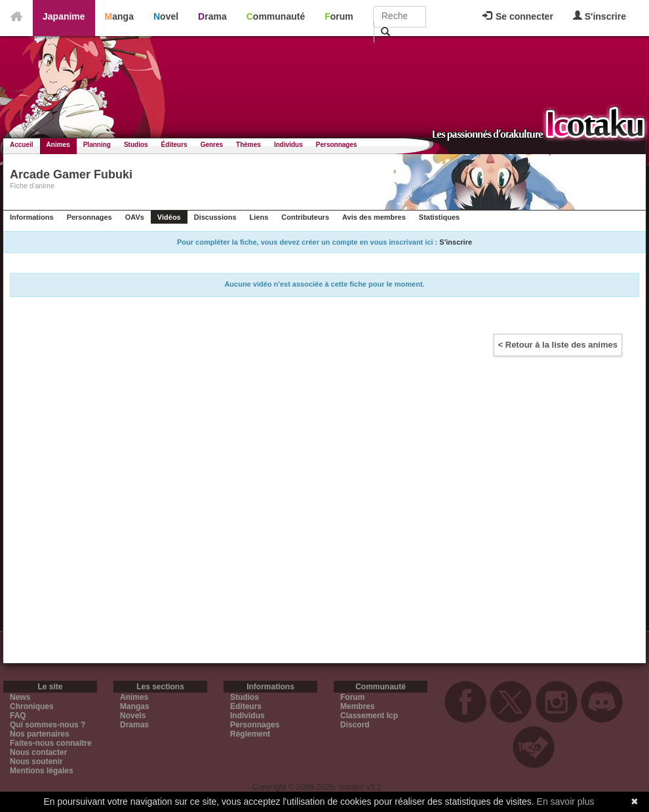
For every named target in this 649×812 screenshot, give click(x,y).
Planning (97, 145)
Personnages (337, 145)
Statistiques (439, 217)
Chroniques (32, 706)
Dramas (134, 725)
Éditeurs (174, 145)
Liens (259, 217)
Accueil (22, 145)
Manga (119, 16)
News (20, 697)
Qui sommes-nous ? (48, 725)
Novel (166, 16)
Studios (136, 145)
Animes (58, 145)
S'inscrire (600, 16)
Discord (355, 725)
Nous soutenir (36, 761)
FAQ (18, 716)
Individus (288, 145)
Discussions (215, 217)
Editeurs (246, 706)
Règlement (250, 734)
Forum (339, 16)
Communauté (276, 16)
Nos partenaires (40, 734)
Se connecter (518, 16)
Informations (32, 217)
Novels (133, 716)
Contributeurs (305, 217)
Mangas (135, 706)
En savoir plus (566, 802)
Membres (358, 706)
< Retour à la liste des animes (558, 345)
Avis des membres (374, 217)
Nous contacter (38, 752)
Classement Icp (369, 716)
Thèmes (248, 145)
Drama (212, 16)
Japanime (64, 16)
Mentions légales (42, 771)
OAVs (135, 217)
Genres (212, 145)
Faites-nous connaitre (51, 743)
